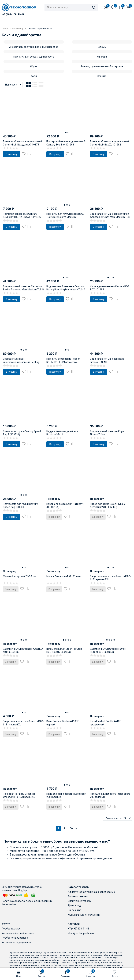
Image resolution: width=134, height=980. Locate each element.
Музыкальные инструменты (84, 915)
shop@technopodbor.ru (81, 933)
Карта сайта (9, 904)
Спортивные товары (79, 901)
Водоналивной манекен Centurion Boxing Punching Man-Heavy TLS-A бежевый (66, 290)
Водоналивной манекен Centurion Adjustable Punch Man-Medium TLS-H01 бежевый (110, 217)
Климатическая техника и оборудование (91, 892)
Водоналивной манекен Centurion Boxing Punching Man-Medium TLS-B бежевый (23, 290)
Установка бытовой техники (18, 933)
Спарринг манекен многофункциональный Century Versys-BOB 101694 (21, 362)
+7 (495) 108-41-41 (79, 929)
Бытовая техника (78, 896)
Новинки (12, 85)
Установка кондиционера (17, 942)
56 (71, 828)
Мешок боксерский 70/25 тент (64, 576)
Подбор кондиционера (15, 938)
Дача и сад (74, 906)
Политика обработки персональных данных (27, 901)
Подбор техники (11, 929)
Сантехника (75, 910)
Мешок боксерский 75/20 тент (20, 576)
